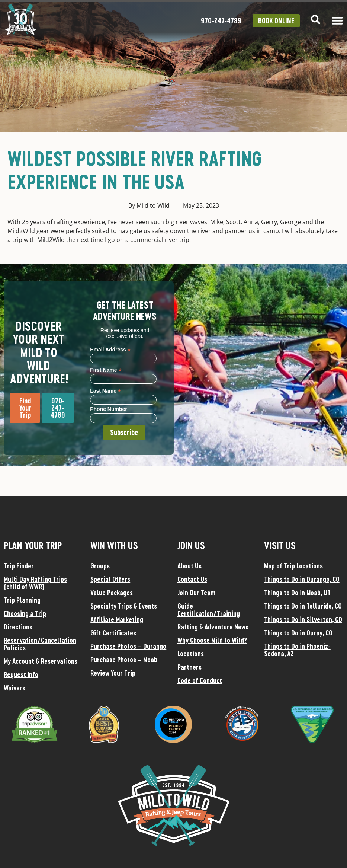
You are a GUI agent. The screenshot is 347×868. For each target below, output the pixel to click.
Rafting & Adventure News (213, 627)
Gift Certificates (113, 633)
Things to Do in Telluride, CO (303, 606)
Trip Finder (19, 566)
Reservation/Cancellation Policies (40, 644)
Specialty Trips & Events (124, 606)
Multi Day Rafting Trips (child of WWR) (35, 583)
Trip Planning (22, 600)
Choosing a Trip (25, 613)
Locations (191, 654)
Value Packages (112, 593)
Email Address (110, 349)
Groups (100, 566)
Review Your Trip (113, 673)
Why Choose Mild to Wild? (212, 640)
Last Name (105, 391)
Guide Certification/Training (209, 610)
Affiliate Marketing (117, 619)
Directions (18, 627)
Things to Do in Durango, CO (302, 579)
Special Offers (110, 579)
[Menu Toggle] (337, 20)
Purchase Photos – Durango (128, 646)
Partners (189, 667)
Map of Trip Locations (293, 566)
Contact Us (192, 579)
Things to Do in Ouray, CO (298, 633)
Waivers (15, 688)
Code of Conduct (200, 680)
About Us (189, 566)
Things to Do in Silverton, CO (303, 619)
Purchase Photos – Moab (124, 660)
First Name (106, 370)
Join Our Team (196, 593)
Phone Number (109, 409)
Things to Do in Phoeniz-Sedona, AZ (297, 650)
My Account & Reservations (41, 661)
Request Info (21, 674)
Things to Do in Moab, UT (297, 593)
